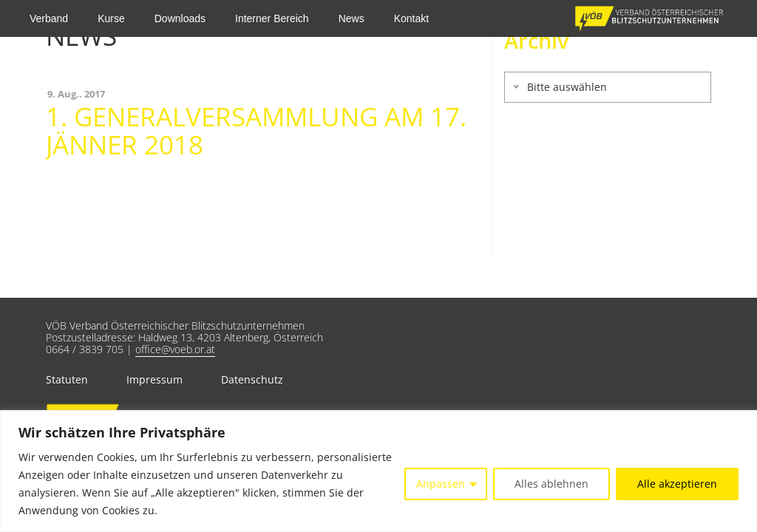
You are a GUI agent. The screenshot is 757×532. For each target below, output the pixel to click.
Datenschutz (252, 379)
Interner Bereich (272, 18)
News (352, 18)
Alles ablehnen (551, 484)
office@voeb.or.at (175, 349)
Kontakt (411, 18)
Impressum (155, 379)
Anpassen (441, 484)
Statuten (67, 379)
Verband (49, 18)
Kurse (111, 18)
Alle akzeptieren (677, 484)
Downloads (180, 18)
